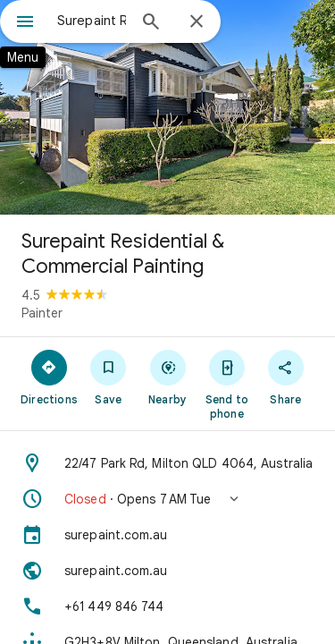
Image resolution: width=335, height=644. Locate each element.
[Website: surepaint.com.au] (167, 571)
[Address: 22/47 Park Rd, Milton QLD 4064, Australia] (167, 463)
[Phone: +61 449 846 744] (167, 606)
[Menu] (25, 23)
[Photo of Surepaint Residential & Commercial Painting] (167, 107)
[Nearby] (167, 377)
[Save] (108, 377)
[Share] (286, 377)
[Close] (197, 22)
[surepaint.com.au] (167, 535)
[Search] (151, 23)
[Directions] (49, 377)
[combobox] (92, 21)
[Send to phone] (227, 384)
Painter (42, 313)
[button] (167, 499)
